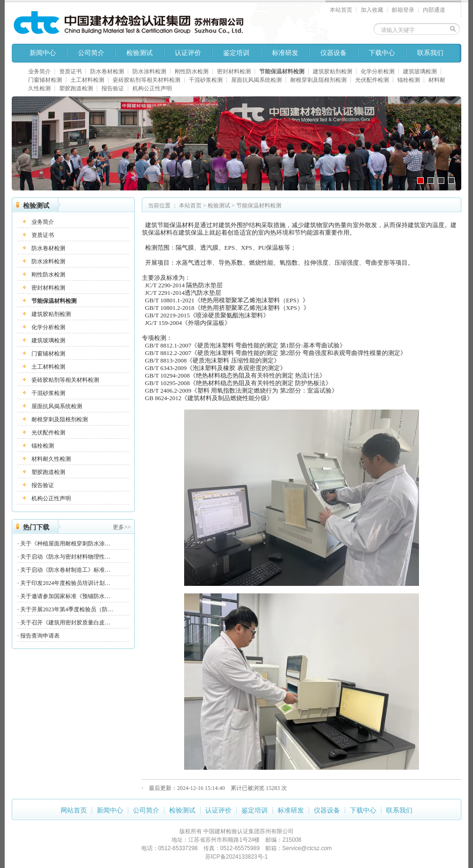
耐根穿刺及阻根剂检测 (318, 80)
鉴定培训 (236, 53)
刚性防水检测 (192, 71)
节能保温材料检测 (282, 71)
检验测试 (140, 53)
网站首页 (74, 810)
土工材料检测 (87, 80)
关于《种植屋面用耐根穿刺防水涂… (65, 544)
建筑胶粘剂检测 (333, 71)
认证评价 (188, 53)
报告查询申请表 (40, 636)
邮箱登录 (403, 10)
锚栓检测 (409, 80)
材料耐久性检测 (51, 459)
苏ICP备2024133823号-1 (236, 857)
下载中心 (382, 53)
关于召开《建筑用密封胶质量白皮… (65, 623)
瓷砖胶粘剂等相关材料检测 (147, 80)
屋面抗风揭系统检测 (256, 80)
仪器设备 (333, 53)
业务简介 (39, 71)
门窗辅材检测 (45, 80)
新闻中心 (43, 53)
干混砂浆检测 (206, 80)
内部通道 (434, 10)
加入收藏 (372, 10)
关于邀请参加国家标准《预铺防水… (65, 596)
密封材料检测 (234, 71)
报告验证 (113, 88)
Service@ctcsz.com (307, 848)
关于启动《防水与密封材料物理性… (65, 557)
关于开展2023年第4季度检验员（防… (67, 609)
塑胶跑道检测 (76, 88)
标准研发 (285, 53)
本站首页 (341, 10)
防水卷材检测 (107, 71)
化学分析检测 (378, 71)
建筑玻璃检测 (420, 71)
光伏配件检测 (372, 80)
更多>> (122, 527)
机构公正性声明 (152, 88)
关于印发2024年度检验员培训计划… (65, 583)
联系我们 (430, 53)
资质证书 (70, 71)
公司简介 (91, 53)
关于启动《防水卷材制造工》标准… (65, 570)
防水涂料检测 (149, 71)
